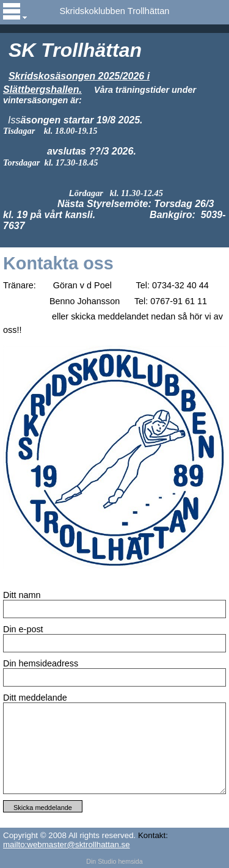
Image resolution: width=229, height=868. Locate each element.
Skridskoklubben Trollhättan (114, 11)
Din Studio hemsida (114, 861)
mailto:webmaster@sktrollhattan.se (67, 844)
